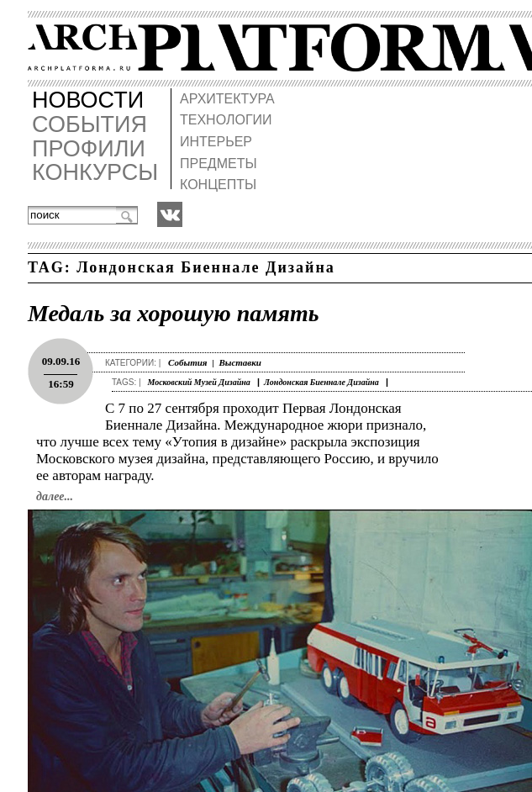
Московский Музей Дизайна (198, 382)
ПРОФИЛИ (89, 149)
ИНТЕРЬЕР (215, 142)
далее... (55, 496)
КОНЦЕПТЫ (217, 185)
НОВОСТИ (88, 100)
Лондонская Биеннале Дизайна (321, 382)
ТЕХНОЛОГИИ (225, 120)
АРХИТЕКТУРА (226, 99)
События (187, 362)
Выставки (240, 362)
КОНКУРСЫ (95, 173)
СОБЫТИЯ (90, 125)
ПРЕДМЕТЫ (218, 164)
